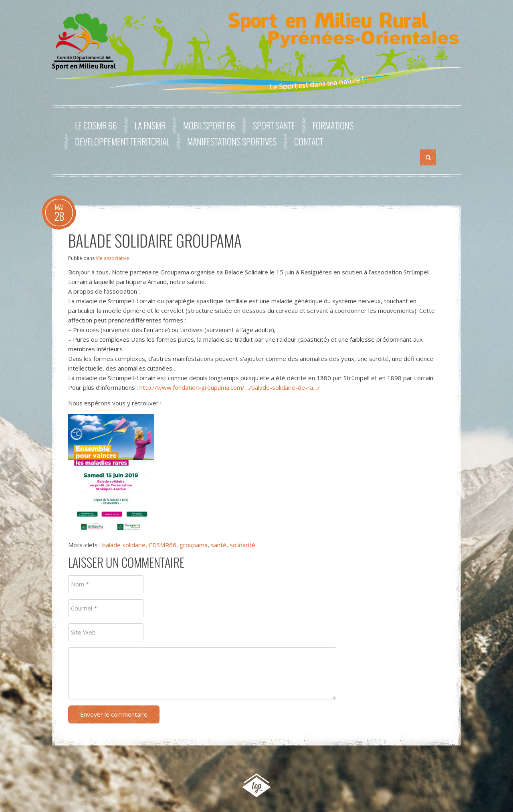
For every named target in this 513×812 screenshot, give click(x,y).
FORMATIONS (333, 125)
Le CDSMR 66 (96, 125)
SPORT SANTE (274, 125)
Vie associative (112, 258)
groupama (194, 545)
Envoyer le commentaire (114, 714)
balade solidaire (124, 545)
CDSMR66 (163, 545)
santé (219, 545)
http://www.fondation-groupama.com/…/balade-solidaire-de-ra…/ (230, 387)
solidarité (242, 545)
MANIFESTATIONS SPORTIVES (232, 141)
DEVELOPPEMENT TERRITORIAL (122, 141)
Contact (309, 141)
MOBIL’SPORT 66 (209, 125)
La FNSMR (150, 125)
